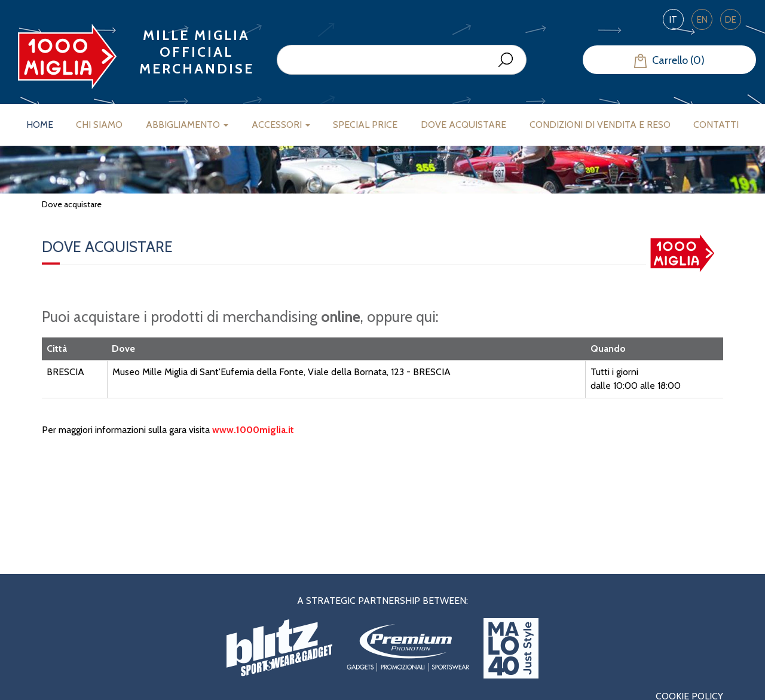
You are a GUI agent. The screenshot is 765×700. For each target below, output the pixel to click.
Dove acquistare (463, 125)
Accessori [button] (281, 125)
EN (702, 20)
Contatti (716, 125)
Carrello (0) (669, 61)
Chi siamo (99, 125)
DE (731, 20)
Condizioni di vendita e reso (600, 125)
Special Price (365, 125)
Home (40, 125)
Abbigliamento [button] (187, 125)
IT (673, 20)
